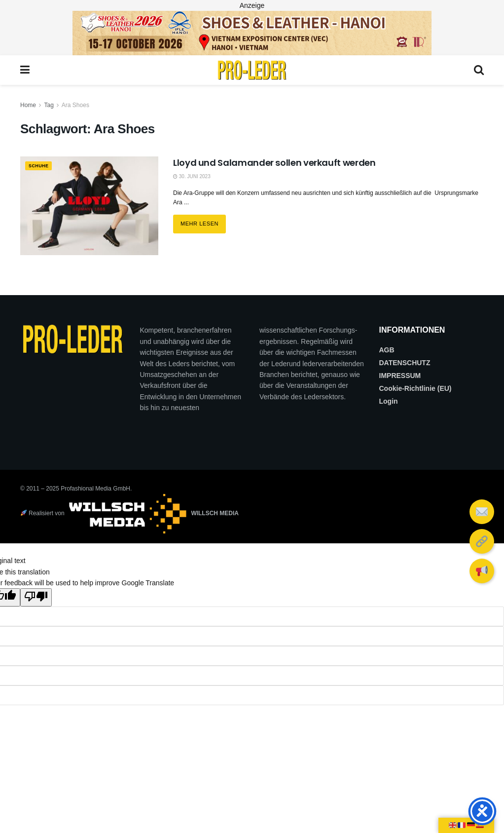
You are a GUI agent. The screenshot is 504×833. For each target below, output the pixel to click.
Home (28, 105)
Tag (49, 105)
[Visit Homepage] (252, 70)
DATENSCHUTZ (405, 363)
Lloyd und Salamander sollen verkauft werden (274, 163)
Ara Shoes (75, 105)
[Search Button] (479, 70)
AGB (387, 350)
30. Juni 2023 (192, 176)
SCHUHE (41, 166)
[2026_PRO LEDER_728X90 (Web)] (252, 33)
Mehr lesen (203, 221)
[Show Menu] (25, 70)
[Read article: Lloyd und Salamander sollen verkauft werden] (89, 206)
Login (389, 401)
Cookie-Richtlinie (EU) (415, 388)
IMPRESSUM (400, 376)
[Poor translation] (36, 597)
